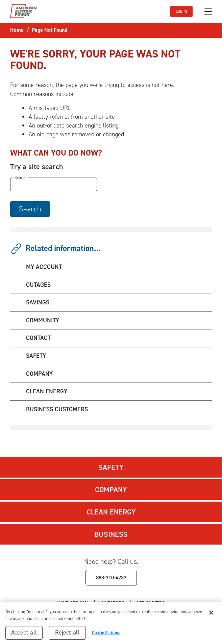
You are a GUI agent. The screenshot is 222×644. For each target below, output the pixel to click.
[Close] (211, 614)
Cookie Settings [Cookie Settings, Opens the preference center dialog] (106, 634)
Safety (111, 467)
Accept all (24, 634)
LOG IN (181, 11)
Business (111, 534)
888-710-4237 (111, 578)
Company (111, 490)
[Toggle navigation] (208, 11)
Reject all (67, 634)
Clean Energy (111, 512)
